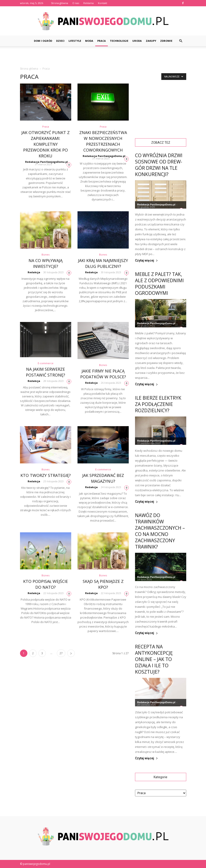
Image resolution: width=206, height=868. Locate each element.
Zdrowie (166, 41)
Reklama (89, 3)
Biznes (45, 254)
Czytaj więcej (146, 261)
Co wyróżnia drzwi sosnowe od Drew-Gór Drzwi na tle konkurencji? (159, 165)
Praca (102, 41)
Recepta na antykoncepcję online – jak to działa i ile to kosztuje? (154, 659)
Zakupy (151, 41)
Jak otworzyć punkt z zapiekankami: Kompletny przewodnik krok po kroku (45, 144)
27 (61, 653)
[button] (181, 41)
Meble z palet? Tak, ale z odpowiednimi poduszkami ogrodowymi (159, 284)
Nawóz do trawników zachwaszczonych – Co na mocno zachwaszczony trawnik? (160, 531)
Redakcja (34, 272)
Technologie (119, 41)
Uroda (137, 41)
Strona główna (60, 3)
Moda (89, 41)
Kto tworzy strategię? (46, 475)
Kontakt (103, 3)
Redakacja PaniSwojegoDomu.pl (47, 162)
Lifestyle (75, 41)
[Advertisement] (103, 56)
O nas (76, 3)
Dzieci (60, 41)
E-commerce (46, 363)
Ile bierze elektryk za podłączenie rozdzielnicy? (158, 404)
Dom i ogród (43, 41)
